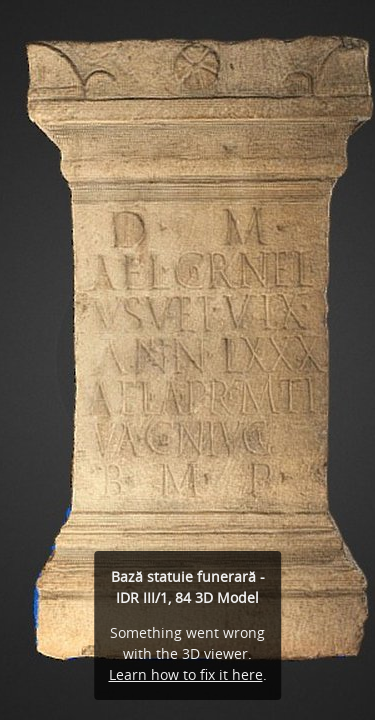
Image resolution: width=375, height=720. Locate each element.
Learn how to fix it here (186, 674)
